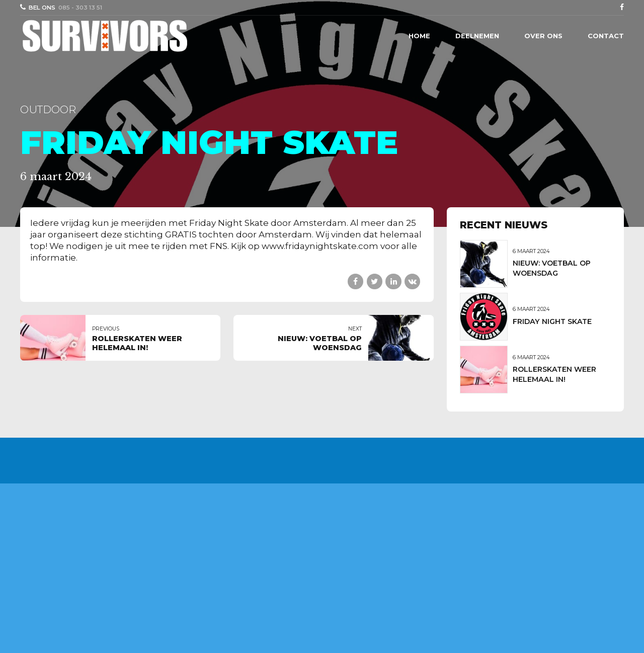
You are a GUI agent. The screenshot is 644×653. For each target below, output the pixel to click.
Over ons (543, 36)
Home (419, 36)
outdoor (48, 109)
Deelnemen (477, 36)
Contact (606, 36)
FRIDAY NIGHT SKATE (552, 321)
